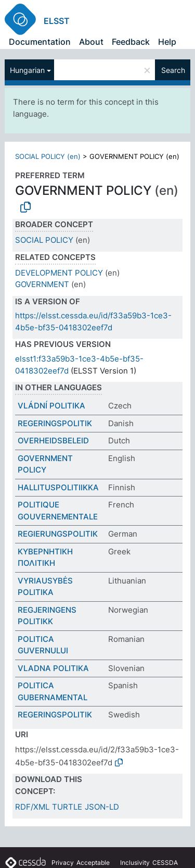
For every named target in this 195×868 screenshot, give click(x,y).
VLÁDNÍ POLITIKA (51, 406)
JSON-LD (102, 807)
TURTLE (67, 807)
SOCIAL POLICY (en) (48, 156)
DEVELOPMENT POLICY (59, 273)
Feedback (131, 42)
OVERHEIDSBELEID (53, 441)
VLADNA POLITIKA (53, 668)
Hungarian (27, 70)
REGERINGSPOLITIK (55, 423)
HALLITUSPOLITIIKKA (58, 487)
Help (167, 42)
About (91, 42)
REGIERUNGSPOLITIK (58, 534)
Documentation (40, 42)
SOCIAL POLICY (44, 240)
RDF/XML (32, 807)
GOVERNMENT (42, 284)
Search (173, 70)
